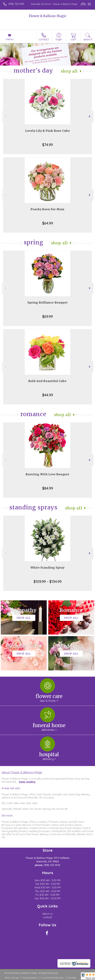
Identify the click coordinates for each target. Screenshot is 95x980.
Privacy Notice (30, 978)
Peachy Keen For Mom (47, 209)
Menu (10, 39)
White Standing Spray (47, 568)
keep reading (27, 782)
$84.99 (48, 488)
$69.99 (47, 316)
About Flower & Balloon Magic (22, 772)
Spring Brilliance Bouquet (48, 303)
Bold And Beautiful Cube (47, 381)
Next (90, 116)
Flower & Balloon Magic (48, 16)
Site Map (72, 978)
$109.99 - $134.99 (48, 581)
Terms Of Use (12, 978)
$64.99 (48, 223)
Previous (5, 116)
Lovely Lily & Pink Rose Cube (48, 131)
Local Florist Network (52, 978)
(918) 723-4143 (16, 4)
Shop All (69, 71)
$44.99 (48, 395)
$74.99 (47, 145)
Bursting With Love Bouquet (47, 474)
